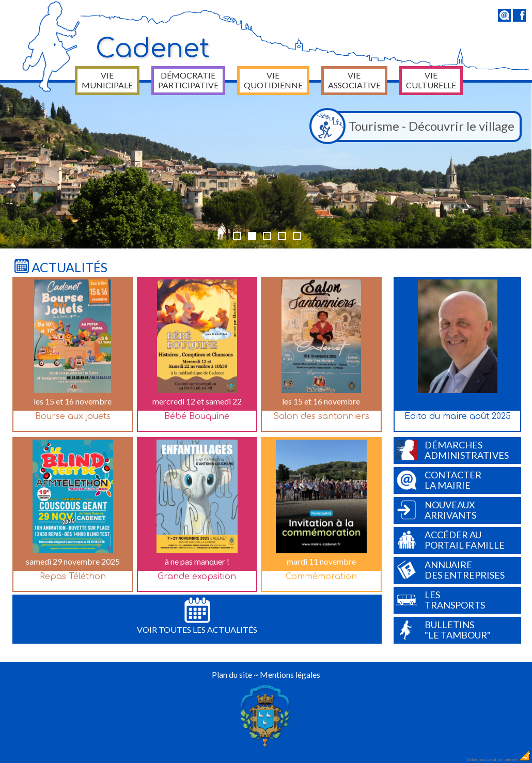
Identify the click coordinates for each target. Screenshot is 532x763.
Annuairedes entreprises (450, 570)
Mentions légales (290, 674)
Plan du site (232, 674)
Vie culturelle (431, 80)
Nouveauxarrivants (436, 510)
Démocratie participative (188, 80)
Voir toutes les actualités (197, 616)
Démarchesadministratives (452, 450)
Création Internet (509, 759)
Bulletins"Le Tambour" (443, 630)
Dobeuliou (476, 759)
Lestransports (441, 600)
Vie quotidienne (273, 80)
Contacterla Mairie (439, 480)
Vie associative (354, 80)
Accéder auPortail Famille (450, 540)
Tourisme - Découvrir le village (415, 127)
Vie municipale (107, 80)
